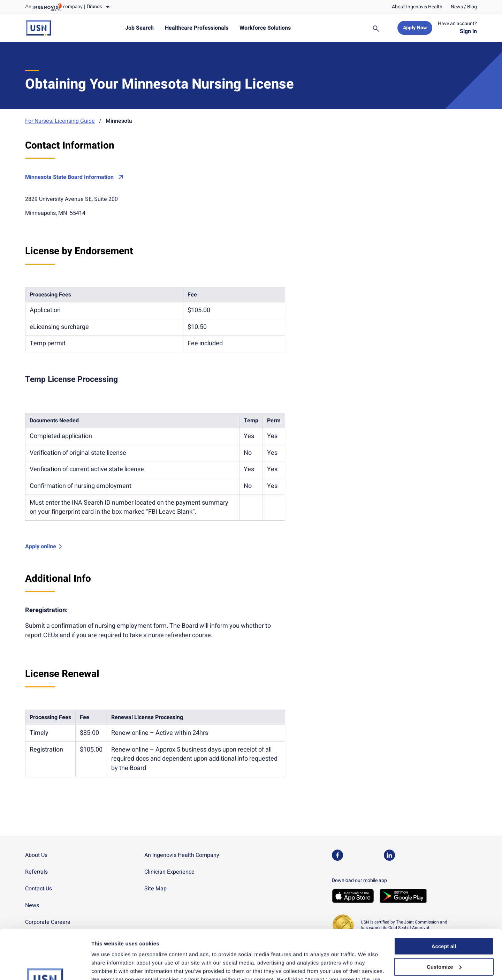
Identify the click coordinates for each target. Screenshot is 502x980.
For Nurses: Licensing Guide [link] (60, 121)
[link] (417, 7)
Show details (108, 966)
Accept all (444, 897)
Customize (444, 918)
